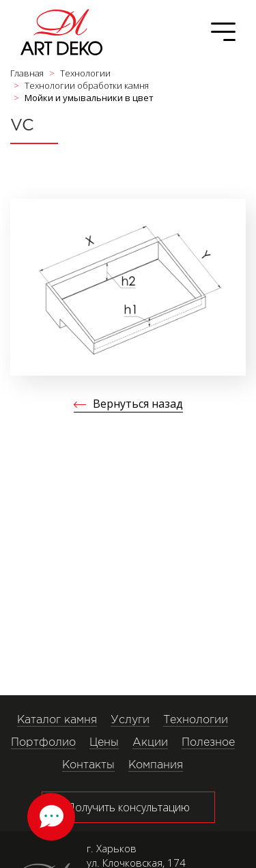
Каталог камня (57, 720)
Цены (104, 743)
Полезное (208, 743)
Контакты (88, 765)
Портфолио (43, 743)
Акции (150, 743)
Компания (156, 765)
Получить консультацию (128, 807)
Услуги (130, 720)
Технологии (196, 720)
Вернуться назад (138, 404)
